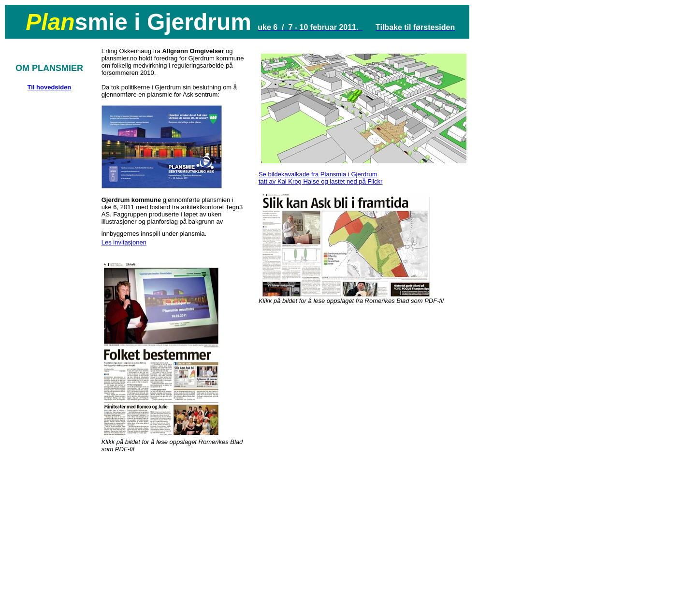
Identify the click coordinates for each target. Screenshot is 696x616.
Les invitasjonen (124, 242)
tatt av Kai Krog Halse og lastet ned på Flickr (321, 181)
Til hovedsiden (50, 87)
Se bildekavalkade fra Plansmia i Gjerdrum (318, 174)
